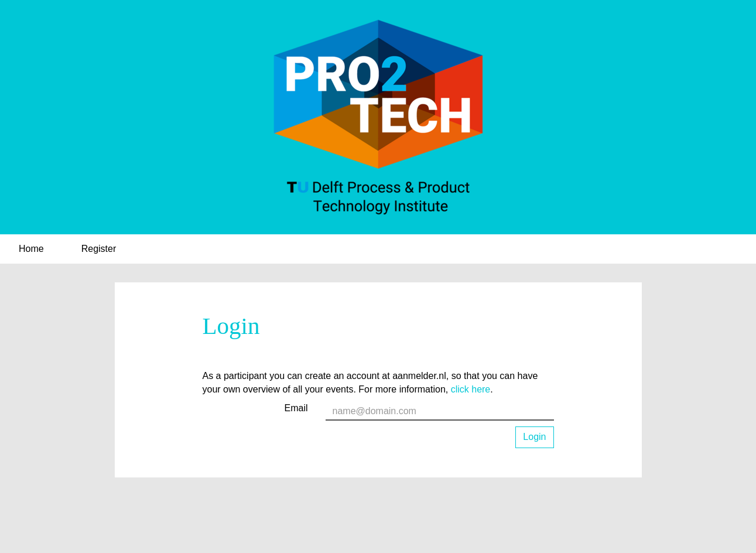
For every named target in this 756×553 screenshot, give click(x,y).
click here (471, 389)
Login (534, 437)
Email (296, 408)
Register (99, 249)
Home (31, 249)
